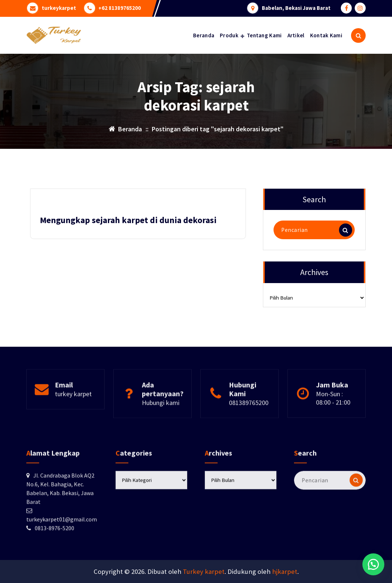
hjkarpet (285, 571)
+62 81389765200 (120, 8)
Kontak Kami (326, 35)
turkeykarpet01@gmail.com (62, 552)
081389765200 (249, 420)
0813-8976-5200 (54, 561)
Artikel (296, 35)
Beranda (204, 35)
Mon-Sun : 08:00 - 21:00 (333, 416)
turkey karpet (73, 412)
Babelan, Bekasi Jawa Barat (296, 8)
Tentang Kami (264, 35)
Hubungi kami (161, 420)
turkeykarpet (59, 8)
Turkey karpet (204, 571)
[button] (373, 564)
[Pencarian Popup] (358, 35)
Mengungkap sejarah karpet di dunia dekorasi (128, 220)
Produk (229, 35)
